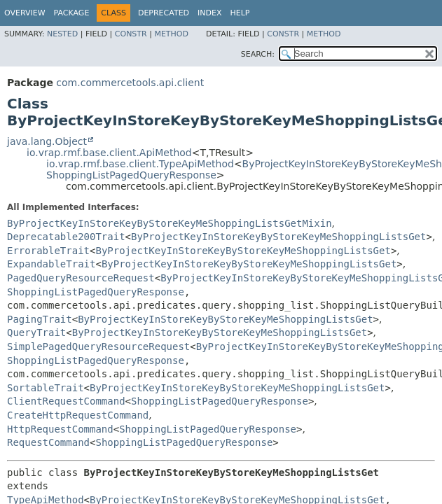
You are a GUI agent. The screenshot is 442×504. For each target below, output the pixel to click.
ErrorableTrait (48, 251)
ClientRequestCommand (66, 401)
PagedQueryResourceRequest (81, 278)
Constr (131, 34)
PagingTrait (40, 319)
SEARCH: (258, 54)
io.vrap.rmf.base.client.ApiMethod (109, 153)
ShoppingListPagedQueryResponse (131, 175)
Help (240, 13)
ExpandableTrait (51, 264)
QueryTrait (36, 332)
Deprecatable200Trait (66, 237)
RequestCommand (48, 442)
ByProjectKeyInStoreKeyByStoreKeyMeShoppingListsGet (278, 237)
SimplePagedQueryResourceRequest (98, 346)
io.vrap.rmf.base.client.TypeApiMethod (140, 164)
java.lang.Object (47, 141)
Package (72, 13)
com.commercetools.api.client (130, 83)
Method (171, 34)
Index (209, 13)
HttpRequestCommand (60, 429)
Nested (62, 34)
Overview (25, 13)
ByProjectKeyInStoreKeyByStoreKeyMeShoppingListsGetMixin (170, 223)
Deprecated (164, 13)
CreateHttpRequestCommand (78, 415)
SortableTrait (46, 388)
